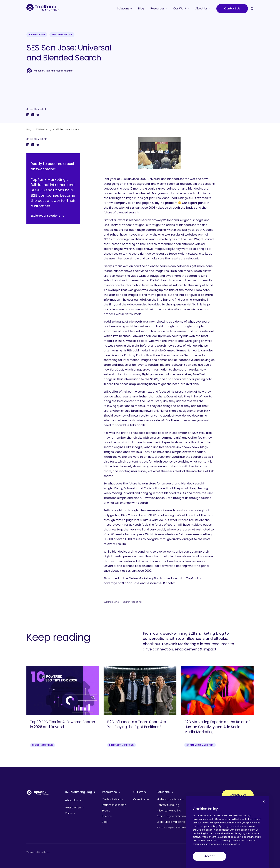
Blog (29, 129)
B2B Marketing (37, 35)
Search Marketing (62, 35)
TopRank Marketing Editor (59, 71)
